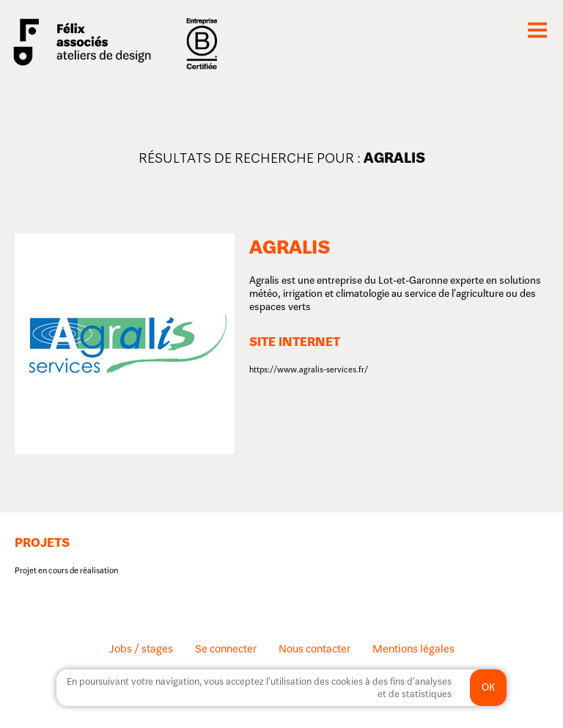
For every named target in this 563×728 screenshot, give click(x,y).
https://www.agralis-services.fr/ (309, 369)
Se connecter (226, 648)
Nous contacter (314, 648)
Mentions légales (413, 648)
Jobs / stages (141, 648)
